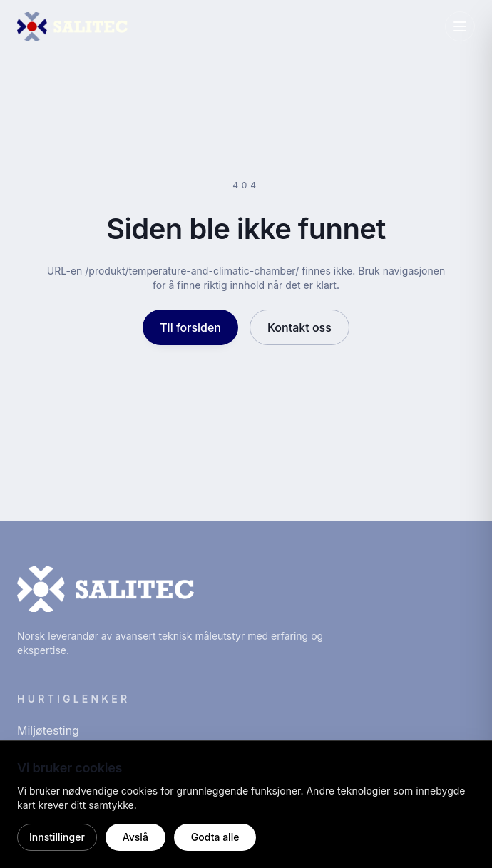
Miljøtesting (48, 730)
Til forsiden (190, 327)
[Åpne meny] (460, 26)
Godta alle (215, 837)
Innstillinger (57, 837)
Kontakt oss (299, 327)
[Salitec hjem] (72, 26)
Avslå (135, 837)
